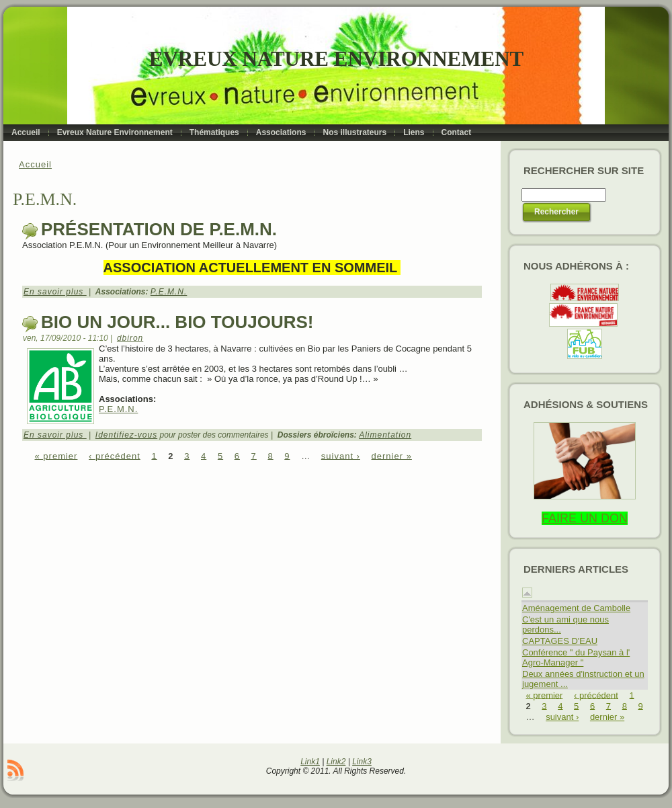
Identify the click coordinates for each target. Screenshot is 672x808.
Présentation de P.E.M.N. (159, 229)
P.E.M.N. (169, 292)
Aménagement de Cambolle (576, 608)
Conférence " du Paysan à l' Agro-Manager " (576, 657)
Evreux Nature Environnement (336, 59)
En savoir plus (55, 292)
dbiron (130, 338)
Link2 (336, 762)
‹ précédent (115, 455)
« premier (56, 455)
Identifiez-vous (126, 435)
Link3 (362, 762)
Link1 (310, 762)
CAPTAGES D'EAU (560, 641)
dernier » (392, 455)
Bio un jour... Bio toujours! (177, 322)
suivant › (341, 455)
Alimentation (385, 435)
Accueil (35, 164)
